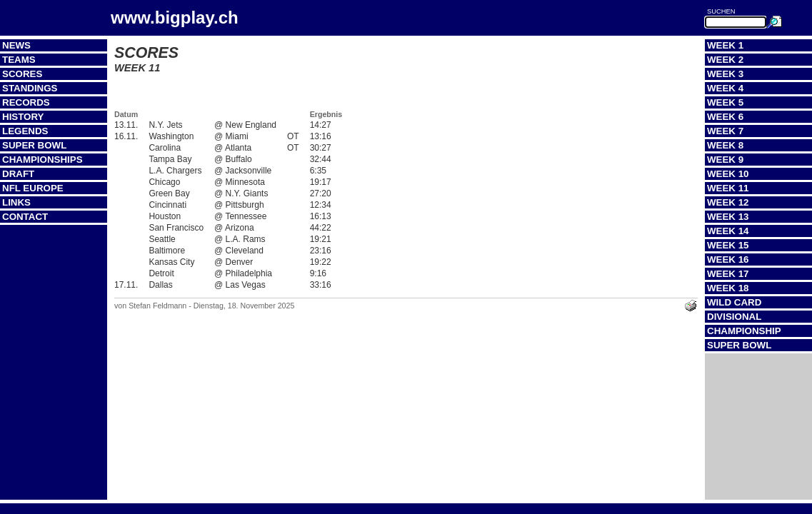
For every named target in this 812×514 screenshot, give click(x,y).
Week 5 (725, 102)
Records (26, 102)
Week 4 (725, 88)
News (16, 45)
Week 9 (725, 160)
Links (16, 202)
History (23, 117)
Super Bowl (34, 145)
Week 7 (725, 131)
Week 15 (728, 245)
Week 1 (725, 45)
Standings (30, 88)
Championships (42, 160)
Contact (25, 217)
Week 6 (725, 117)
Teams (19, 60)
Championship (744, 331)
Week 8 (725, 145)
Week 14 (728, 231)
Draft (18, 174)
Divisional (734, 317)
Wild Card (734, 302)
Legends (25, 131)
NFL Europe (33, 188)
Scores (22, 74)
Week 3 (725, 74)
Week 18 (728, 288)
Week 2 (725, 60)
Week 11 (728, 188)
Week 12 (728, 202)
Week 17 (728, 274)
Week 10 (728, 174)
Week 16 (728, 259)
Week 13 (728, 217)
